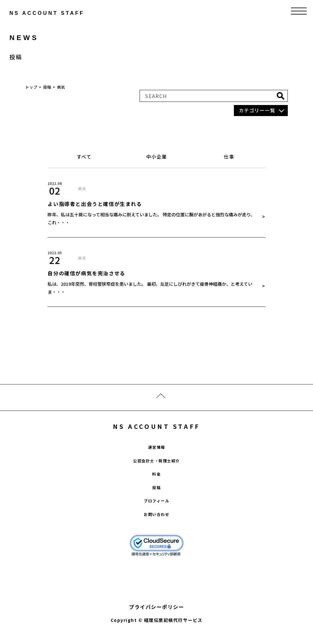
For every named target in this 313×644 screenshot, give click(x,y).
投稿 (156, 492)
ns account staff (33, 13)
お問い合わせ (156, 519)
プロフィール (156, 505)
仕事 (229, 157)
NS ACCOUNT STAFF (156, 431)
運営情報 (157, 452)
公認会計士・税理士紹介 (156, 465)
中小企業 (157, 157)
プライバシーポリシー (156, 612)
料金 (156, 479)
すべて (84, 157)
